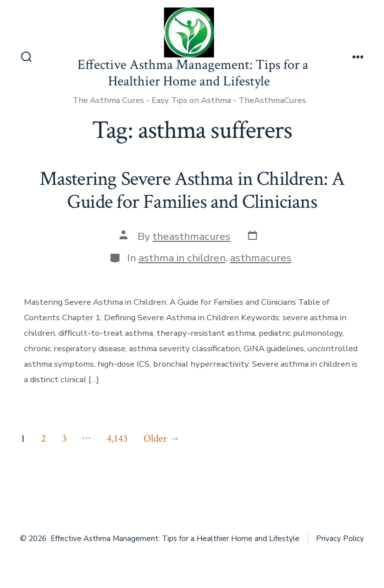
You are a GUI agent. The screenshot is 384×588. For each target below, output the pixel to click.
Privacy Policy (340, 539)
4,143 (117, 438)
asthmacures (261, 258)
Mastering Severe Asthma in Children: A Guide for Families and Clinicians (192, 190)
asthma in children (182, 258)
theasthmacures (191, 236)
